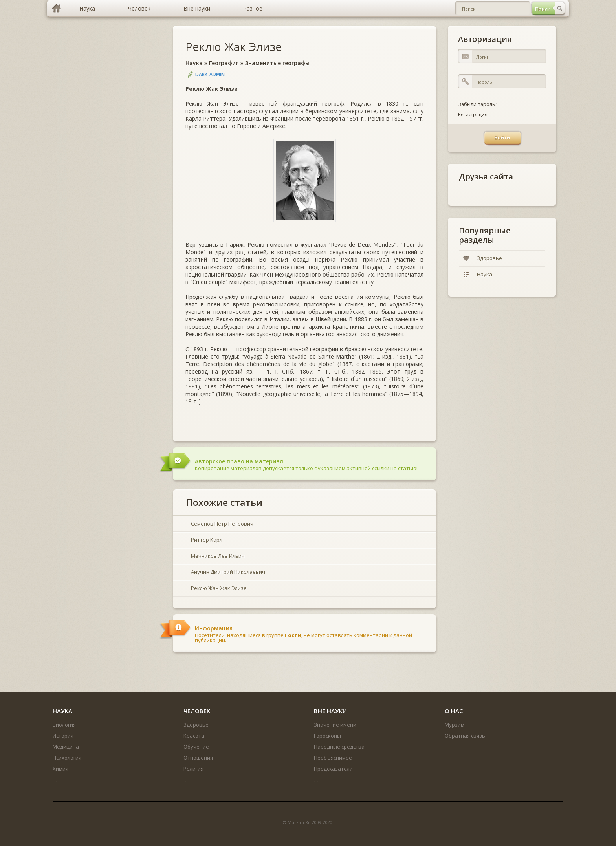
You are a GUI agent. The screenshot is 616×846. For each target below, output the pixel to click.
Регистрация (473, 114)
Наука (194, 63)
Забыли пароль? (478, 104)
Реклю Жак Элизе (234, 47)
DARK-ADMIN (210, 74)
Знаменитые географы (277, 63)
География (224, 63)
